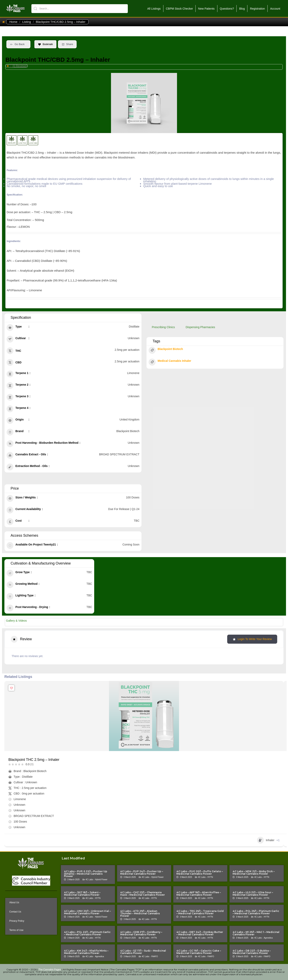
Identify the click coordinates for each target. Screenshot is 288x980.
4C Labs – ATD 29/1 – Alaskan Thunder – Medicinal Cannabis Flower (140, 913)
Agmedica (268, 938)
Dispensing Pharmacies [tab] (200, 327)
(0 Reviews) (20, 66)
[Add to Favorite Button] (11, 688)
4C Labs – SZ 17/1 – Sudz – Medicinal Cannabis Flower (143, 952)
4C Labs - (90, 880)
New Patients (206, 9)
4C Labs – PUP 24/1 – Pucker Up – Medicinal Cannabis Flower (142, 873)
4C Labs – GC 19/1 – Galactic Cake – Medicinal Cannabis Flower (199, 952)
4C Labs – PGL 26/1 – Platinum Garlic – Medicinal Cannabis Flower (256, 912)
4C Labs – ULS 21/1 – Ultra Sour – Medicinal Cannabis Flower (253, 894)
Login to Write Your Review (252, 639)
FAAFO (154, 956)
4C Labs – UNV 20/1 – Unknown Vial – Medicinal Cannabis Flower (87, 912)
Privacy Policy (17, 921)
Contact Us (15, 912)
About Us (14, 902)
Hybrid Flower (101, 880)
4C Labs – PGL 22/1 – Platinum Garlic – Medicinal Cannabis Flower (87, 933)
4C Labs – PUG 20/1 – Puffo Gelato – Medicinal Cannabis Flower (200, 873)
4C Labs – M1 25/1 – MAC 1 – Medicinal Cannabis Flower (256, 933)
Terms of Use (16, 930)
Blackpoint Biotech (166, 351)
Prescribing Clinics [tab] (163, 327)
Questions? (227, 9)
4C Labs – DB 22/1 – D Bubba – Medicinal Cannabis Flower (252, 952)
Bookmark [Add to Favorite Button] (45, 44)
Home (13, 22)
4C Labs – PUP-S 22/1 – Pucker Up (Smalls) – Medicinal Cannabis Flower (86, 874)
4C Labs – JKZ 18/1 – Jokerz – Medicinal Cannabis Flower (82, 894)
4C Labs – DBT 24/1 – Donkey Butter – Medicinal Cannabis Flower (200, 933)
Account (275, 9)
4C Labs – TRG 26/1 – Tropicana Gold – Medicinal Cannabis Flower (200, 912)
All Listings (154, 9)
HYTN (210, 877)
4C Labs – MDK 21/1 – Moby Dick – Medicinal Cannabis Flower (254, 873)
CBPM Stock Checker (179, 9)
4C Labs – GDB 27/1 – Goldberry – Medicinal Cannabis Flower (141, 933)
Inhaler (266, 840)
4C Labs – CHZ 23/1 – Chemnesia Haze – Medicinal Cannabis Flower (142, 894)
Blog (242, 9)
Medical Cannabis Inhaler (170, 363)
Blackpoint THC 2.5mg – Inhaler (34, 760)
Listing (26, 22)
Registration (257, 9)
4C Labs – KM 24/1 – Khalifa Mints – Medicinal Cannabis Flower (86, 952)
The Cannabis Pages (50, 970)
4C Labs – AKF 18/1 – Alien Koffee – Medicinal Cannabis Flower (199, 894)
